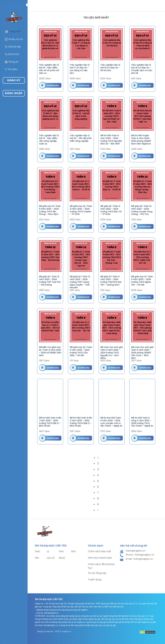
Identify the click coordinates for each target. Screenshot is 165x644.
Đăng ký (14, 80)
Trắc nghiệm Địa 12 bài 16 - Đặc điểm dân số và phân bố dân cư (49, 69)
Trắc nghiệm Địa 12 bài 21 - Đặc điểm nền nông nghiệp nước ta (49, 140)
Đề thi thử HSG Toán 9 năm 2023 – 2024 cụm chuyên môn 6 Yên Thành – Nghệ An (111, 422)
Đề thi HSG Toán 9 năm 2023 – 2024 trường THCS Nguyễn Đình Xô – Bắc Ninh (111, 140)
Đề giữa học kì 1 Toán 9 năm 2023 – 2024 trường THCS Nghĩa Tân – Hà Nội (142, 281)
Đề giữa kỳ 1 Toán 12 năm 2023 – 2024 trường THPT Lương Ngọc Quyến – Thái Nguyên (80, 282)
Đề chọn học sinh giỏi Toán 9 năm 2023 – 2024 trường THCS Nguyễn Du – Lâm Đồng (112, 353)
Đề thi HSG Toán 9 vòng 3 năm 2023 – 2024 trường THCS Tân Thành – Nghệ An (142, 422)
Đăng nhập (14, 93)
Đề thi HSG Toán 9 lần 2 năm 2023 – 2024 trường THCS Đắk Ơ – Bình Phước (81, 422)
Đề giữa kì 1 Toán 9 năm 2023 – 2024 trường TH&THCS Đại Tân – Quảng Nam (111, 281)
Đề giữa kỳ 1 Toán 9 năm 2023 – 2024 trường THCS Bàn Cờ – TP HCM (111, 210)
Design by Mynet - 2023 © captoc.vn (54, 632)
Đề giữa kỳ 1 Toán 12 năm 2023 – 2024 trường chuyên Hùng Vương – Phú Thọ (142, 210)
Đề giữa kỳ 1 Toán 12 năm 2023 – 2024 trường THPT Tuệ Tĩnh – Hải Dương (50, 281)
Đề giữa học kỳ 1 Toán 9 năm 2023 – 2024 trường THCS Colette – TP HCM (81, 210)
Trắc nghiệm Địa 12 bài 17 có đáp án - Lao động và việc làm (80, 69)
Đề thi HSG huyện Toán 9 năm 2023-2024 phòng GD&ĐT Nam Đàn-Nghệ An (141, 140)
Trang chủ (13, 32)
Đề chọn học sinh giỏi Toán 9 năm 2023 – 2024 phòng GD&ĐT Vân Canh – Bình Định (142, 353)
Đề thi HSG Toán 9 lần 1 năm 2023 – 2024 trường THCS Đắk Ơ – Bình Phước (50, 422)
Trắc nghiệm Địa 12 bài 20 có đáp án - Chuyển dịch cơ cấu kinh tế (142, 69)
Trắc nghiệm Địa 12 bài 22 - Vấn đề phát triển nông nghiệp (81, 138)
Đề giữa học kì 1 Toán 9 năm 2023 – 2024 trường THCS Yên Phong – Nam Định (50, 210)
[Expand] (28, 5)
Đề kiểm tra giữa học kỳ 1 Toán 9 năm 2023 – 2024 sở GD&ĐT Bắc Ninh (50, 351)
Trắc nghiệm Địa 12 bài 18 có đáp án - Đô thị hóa (110, 68)
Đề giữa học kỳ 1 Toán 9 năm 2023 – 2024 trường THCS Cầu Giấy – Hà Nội (81, 351)
